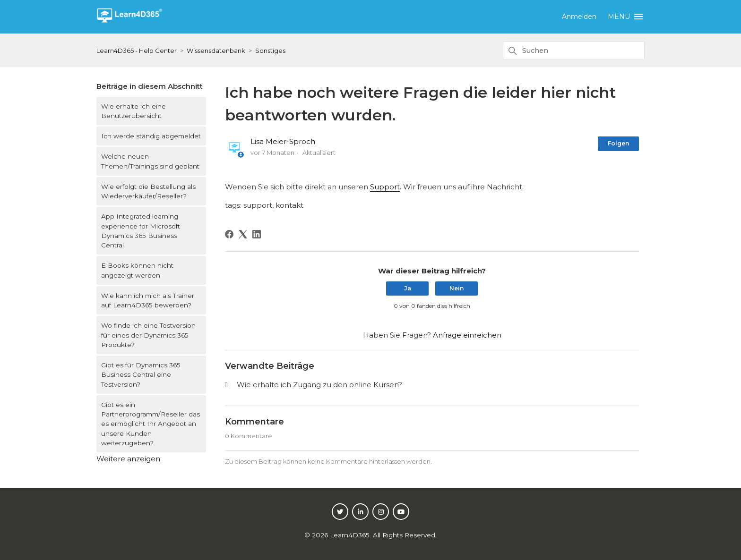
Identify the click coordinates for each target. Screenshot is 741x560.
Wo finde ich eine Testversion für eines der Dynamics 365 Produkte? (148, 335)
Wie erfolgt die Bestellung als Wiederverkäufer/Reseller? (148, 191)
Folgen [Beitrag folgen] (618, 143)
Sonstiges (270, 51)
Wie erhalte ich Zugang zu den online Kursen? (319, 385)
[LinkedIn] (257, 234)
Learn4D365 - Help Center (137, 51)
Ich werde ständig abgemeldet (151, 136)
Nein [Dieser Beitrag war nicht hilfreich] (457, 288)
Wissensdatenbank (216, 51)
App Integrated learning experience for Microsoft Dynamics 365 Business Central (141, 231)
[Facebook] (229, 234)
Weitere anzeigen (128, 459)
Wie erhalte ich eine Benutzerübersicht (134, 111)
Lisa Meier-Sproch (283, 141)
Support (385, 187)
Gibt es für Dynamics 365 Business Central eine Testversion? (141, 375)
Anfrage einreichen (467, 335)
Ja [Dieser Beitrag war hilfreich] (408, 288)
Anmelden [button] (579, 17)
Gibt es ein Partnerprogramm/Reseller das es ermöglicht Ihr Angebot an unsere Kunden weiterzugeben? (151, 424)
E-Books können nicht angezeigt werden (137, 270)
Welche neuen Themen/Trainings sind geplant (150, 161)
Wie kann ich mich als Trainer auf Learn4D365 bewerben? (148, 300)
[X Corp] (243, 234)
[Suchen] (574, 51)
